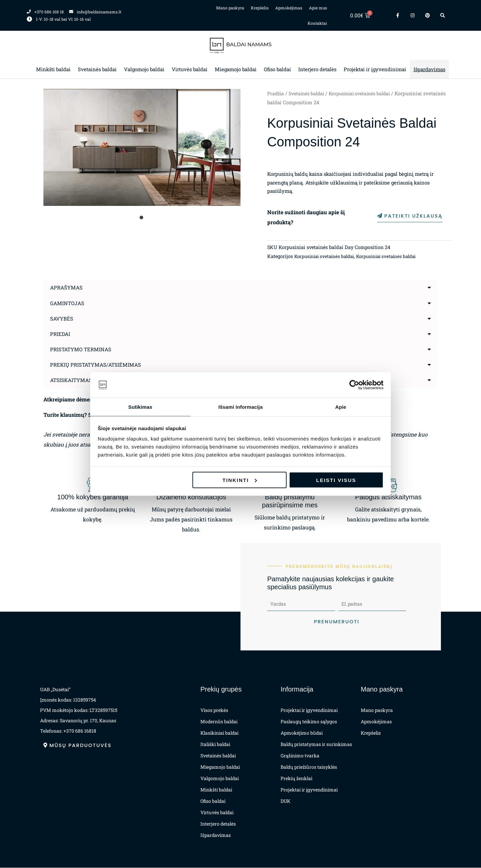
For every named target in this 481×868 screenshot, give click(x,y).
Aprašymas (67, 287)
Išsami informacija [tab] (241, 407)
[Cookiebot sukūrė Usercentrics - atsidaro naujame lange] (354, 385)
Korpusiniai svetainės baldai (366, 93)
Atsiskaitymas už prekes (87, 380)
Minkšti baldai (53, 69)
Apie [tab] (341, 407)
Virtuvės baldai (190, 69)
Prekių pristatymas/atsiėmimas (97, 364)
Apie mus (318, 8)
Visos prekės (214, 710)
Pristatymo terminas (82, 349)
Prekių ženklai (296, 779)
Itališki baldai (215, 745)
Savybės (62, 318)
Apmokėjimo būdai (302, 733)
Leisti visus (336, 480)
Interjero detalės (317, 69)
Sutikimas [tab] (140, 407)
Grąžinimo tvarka (300, 756)
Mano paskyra (230, 8)
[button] (240, 287)
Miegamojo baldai (236, 69)
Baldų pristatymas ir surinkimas (316, 745)
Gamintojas (68, 303)
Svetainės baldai (97, 69)
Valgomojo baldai (144, 69)
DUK (285, 801)
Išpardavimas (429, 69)
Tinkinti (240, 480)
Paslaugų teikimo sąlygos (309, 722)
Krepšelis (260, 8)
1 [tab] (142, 218)
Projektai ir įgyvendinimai (375, 69)
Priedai (61, 333)
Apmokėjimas (289, 8)
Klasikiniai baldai (219, 733)
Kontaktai (317, 23)
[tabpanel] (142, 147)
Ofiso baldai (277, 69)
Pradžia (276, 93)
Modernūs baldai (219, 722)
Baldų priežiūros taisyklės (309, 767)
